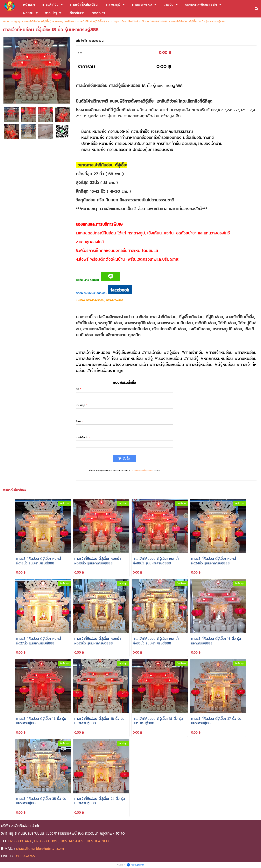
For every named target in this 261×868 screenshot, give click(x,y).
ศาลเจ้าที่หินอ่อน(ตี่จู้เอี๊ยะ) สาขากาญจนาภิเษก (49, 21)
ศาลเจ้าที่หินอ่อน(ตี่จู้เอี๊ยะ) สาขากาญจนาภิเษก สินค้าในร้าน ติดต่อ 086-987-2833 (122, 21)
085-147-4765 (72, 841)
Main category (12, 21)
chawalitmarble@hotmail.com (40, 848)
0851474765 (25, 856)
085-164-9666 (99, 841)
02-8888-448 (20, 841)
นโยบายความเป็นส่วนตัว (143, 471)
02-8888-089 (46, 841)
